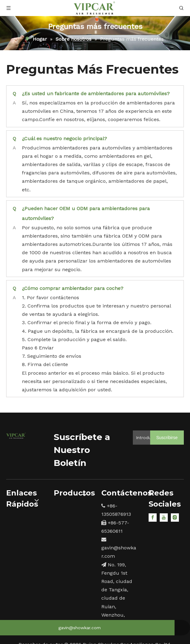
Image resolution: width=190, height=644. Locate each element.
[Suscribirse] (167, 438)
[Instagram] (175, 517)
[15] (16, 435)
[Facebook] (153, 517)
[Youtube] (164, 517)
